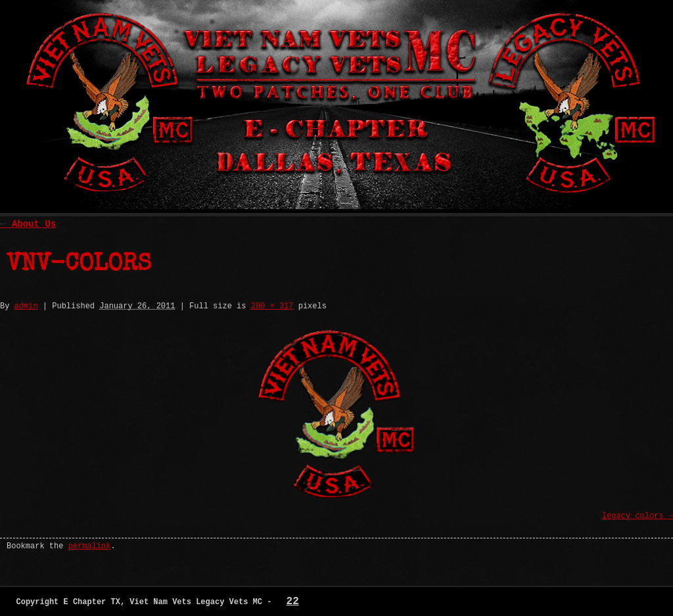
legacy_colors (633, 516)
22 (293, 602)
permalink (90, 546)
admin (26, 306)
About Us (28, 224)
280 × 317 (272, 306)
